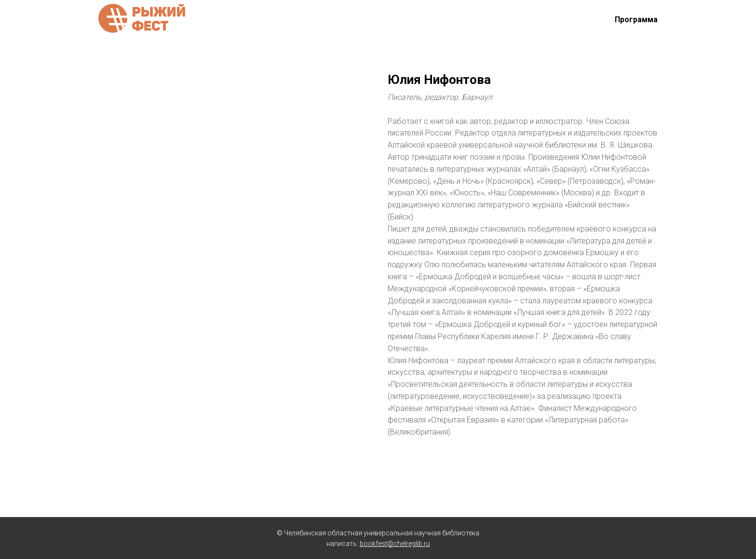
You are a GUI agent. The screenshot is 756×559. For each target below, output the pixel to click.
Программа (636, 20)
